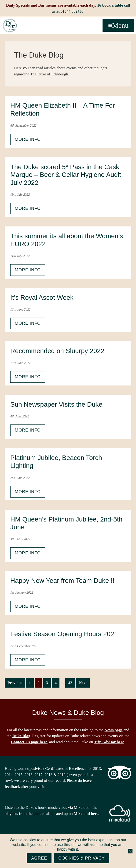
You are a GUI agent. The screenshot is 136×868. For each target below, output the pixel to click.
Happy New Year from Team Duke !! (62, 581)
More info (28, 139)
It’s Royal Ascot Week (42, 298)
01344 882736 (72, 11)
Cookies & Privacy (82, 858)
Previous (15, 683)
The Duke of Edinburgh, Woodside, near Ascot (10, 26)
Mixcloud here (86, 814)
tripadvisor (35, 769)
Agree (39, 858)
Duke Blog (21, 736)
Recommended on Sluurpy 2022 (57, 351)
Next (83, 683)
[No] (130, 851)
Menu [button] (120, 25)
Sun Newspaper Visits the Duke (56, 404)
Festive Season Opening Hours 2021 (64, 634)
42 (71, 682)
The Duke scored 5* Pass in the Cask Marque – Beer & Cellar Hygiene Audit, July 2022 (67, 175)
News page (114, 730)
